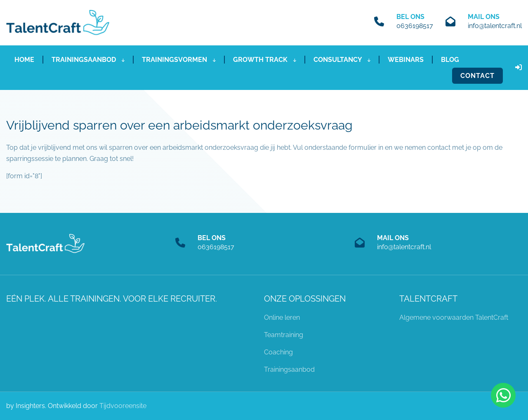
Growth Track (265, 60)
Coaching (278, 352)
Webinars (406, 60)
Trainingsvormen (179, 60)
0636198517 (415, 26)
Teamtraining (284, 335)
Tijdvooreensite (123, 406)
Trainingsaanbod (88, 60)
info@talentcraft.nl (495, 26)
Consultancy (342, 60)
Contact (477, 76)
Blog (450, 60)
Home (24, 60)
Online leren (282, 317)
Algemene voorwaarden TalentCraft (454, 317)
